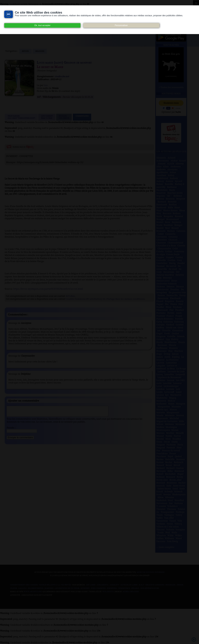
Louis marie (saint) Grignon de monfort (64, 63)
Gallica (22, 588)
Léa (46, 85)
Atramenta (103, 585)
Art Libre (70, 296)
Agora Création (131, 592)
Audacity (114, 585)
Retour (25, 51)
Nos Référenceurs (150, 588)
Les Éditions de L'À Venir (67, 588)
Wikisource (124, 588)
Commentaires (82, 117)
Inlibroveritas (36, 588)
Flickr (14, 588)
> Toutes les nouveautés (171, 87)
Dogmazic (171, 585)
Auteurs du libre (129, 585)
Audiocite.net (62, 77)
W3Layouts (108, 592)
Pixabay (135, 588)
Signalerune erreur (64, 117)
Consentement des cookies (24, 585)
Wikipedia (112, 588)
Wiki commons (98, 588)
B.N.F (141, 585)
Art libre (91, 585)
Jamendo (49, 588)
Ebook (180, 585)
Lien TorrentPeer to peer (47, 117)
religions (40, 51)
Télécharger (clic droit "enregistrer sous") (21, 117)
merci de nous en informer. (151, 572)
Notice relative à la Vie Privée (55, 585)
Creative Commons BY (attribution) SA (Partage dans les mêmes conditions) (105, 299)
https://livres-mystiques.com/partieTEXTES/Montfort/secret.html (48, 289)
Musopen (85, 588)
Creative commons (155, 585)
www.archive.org (33, 592)
